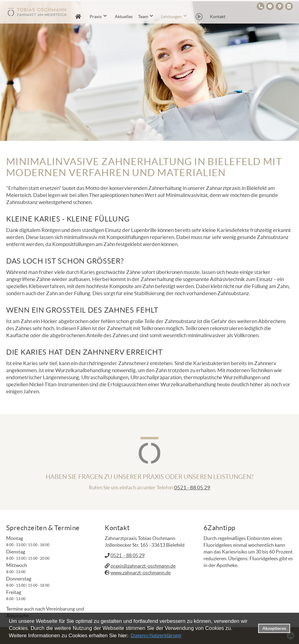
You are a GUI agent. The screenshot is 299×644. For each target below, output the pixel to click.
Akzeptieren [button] (274, 628)
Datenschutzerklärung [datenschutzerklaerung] (156, 635)
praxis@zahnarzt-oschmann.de (143, 566)
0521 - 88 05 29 (192, 487)
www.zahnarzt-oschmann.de (141, 573)
